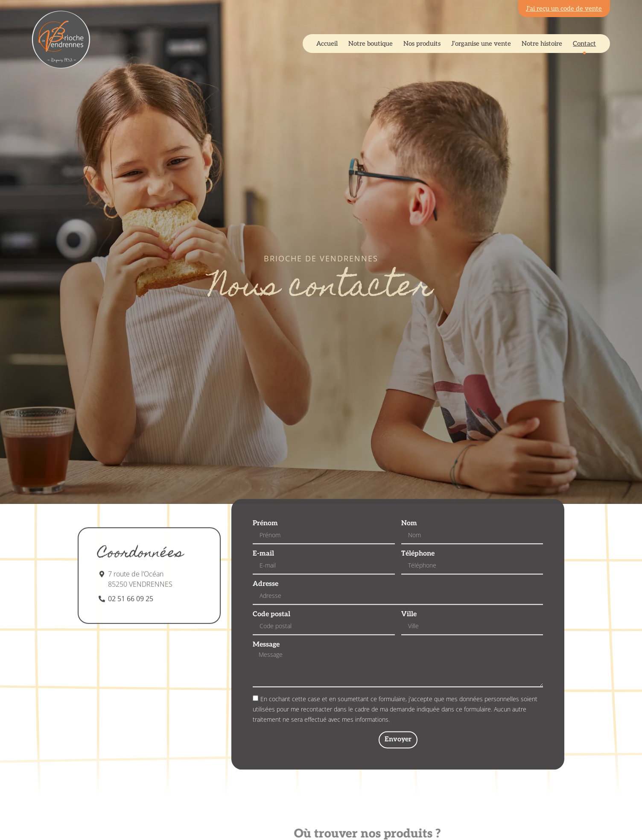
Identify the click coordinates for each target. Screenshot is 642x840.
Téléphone (418, 575)
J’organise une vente (481, 44)
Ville (409, 635)
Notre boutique (371, 44)
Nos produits (422, 44)
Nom (409, 544)
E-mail (263, 575)
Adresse (266, 605)
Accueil (327, 44)
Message (266, 666)
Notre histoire (542, 44)
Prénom (265, 544)
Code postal (271, 635)
